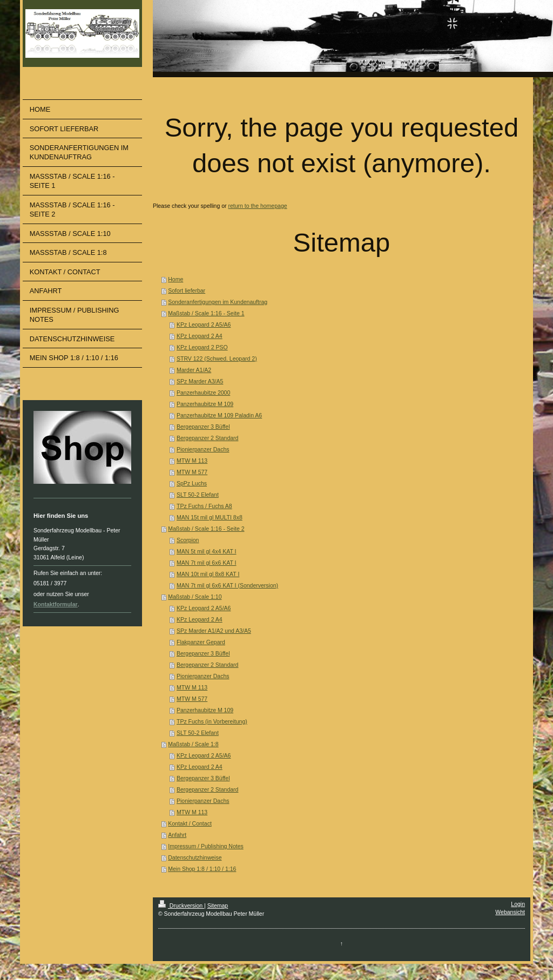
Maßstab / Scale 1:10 (195, 597)
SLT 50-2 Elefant (198, 495)
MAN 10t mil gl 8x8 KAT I (208, 574)
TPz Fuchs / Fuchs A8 (204, 506)
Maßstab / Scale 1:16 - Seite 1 (206, 313)
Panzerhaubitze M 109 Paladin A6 (219, 415)
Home (176, 279)
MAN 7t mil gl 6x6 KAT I (206, 563)
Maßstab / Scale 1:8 (193, 744)
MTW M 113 (192, 461)
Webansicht (510, 912)
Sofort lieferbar (187, 290)
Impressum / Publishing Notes (205, 846)
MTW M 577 (192, 472)
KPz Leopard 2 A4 (200, 336)
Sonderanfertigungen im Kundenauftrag (218, 302)
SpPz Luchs (192, 483)
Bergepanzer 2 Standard (207, 438)
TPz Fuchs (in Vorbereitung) (212, 721)
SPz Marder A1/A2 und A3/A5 (214, 631)
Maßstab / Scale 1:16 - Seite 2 (206, 529)
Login (518, 904)
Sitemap (218, 905)
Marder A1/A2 (194, 370)
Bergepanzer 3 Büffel (203, 427)
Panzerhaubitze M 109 (205, 404)
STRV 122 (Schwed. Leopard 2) (217, 359)
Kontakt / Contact (190, 823)
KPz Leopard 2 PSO (202, 347)
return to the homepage (257, 206)
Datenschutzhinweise (195, 857)
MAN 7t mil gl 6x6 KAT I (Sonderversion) (227, 585)
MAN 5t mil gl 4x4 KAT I (206, 551)
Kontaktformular (56, 604)
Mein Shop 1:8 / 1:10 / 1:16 (202, 869)
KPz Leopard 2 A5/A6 (204, 325)
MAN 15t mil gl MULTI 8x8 (210, 517)
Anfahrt (177, 835)
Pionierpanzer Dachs (203, 449)
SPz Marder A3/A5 (200, 381)
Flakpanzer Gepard (201, 642)
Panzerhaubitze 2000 (203, 393)
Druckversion (181, 905)
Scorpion (188, 540)
